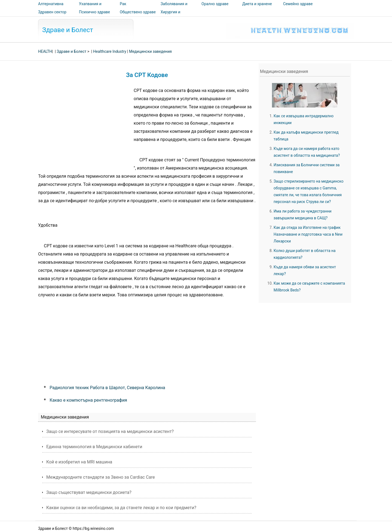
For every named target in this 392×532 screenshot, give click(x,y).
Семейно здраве (298, 4)
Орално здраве (215, 4)
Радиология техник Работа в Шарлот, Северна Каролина (107, 388)
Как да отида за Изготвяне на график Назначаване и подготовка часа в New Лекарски (308, 234)
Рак (123, 4)
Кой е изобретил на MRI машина (79, 462)
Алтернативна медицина (51, 8)
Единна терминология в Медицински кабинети (94, 447)
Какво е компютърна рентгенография (88, 400)
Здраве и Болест (68, 30)
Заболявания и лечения (174, 8)
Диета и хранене (257, 4)
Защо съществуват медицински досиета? (89, 492)
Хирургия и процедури (170, 16)
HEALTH (45, 51)
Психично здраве (94, 12)
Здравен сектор (52, 12)
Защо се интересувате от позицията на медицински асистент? (110, 431)
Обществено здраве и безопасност (138, 16)
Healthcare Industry (110, 51)
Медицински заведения (150, 51)
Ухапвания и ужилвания (90, 8)
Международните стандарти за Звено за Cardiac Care (101, 477)
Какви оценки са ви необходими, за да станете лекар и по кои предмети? (121, 508)
